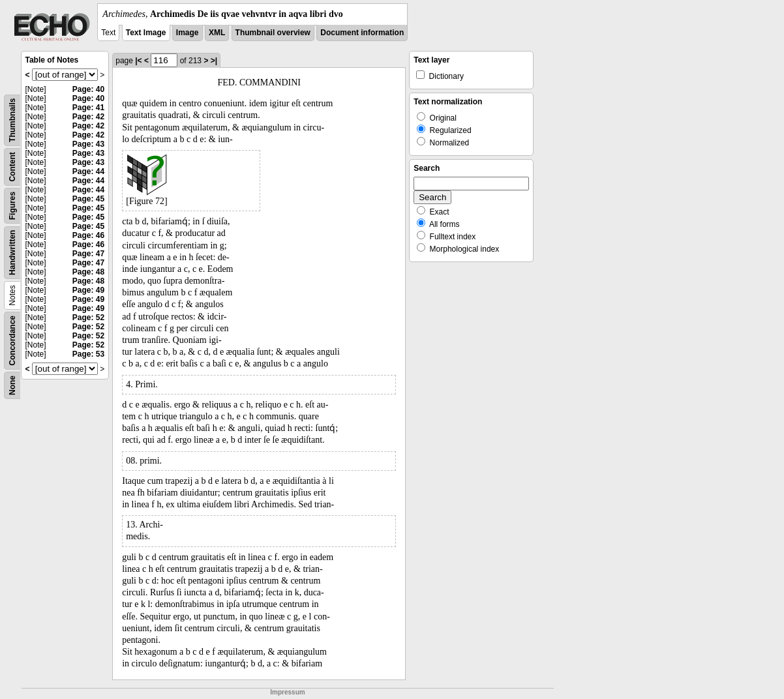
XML (217, 33)
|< (138, 61)
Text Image (146, 33)
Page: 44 (88, 171)
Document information (362, 33)
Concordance (12, 341)
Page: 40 (88, 89)
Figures (12, 206)
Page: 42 (88, 117)
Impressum (287, 692)
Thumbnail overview (273, 33)
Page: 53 (88, 354)
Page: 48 (88, 272)
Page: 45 (88, 199)
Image (188, 33)
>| (214, 61)
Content (12, 167)
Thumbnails (12, 120)
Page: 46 (88, 235)
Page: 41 (88, 108)
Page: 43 (88, 144)
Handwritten (12, 253)
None (12, 385)
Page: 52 (88, 318)
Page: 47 (88, 254)
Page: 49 (88, 290)
